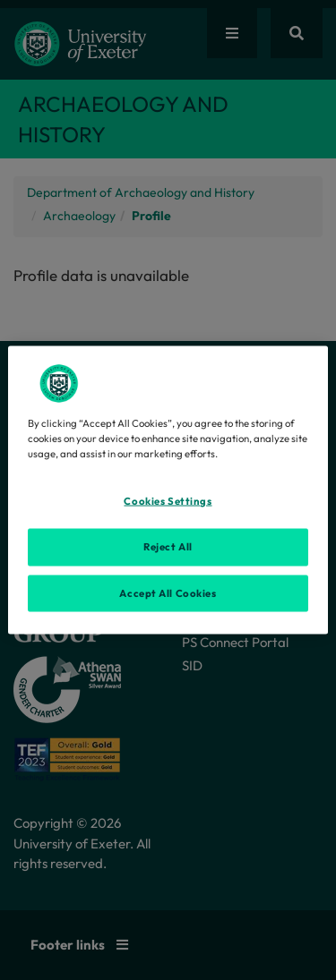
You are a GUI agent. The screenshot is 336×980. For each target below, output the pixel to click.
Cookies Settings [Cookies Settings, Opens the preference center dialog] (168, 500)
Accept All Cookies (168, 592)
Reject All (168, 546)
